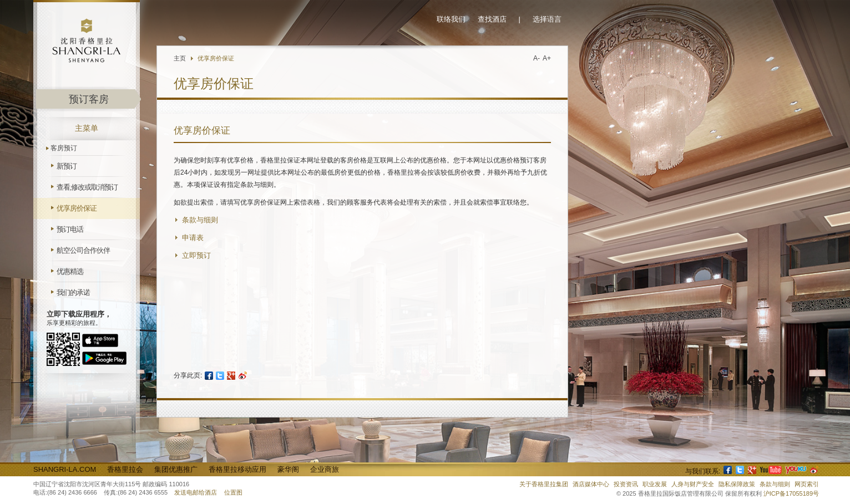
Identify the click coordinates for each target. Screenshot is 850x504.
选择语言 (547, 19)
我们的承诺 (73, 292)
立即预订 (196, 255)
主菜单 (87, 128)
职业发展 (655, 484)
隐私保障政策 (737, 484)
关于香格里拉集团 (544, 484)
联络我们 (451, 19)
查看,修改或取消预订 (87, 187)
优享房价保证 (77, 208)
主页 (180, 58)
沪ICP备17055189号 (791, 493)
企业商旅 (325, 469)
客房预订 (64, 148)
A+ (547, 58)
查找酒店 (492, 19)
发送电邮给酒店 (196, 492)
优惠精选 (70, 271)
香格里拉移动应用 (237, 469)
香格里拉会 (125, 469)
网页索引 (807, 484)
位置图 (233, 492)
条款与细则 (200, 220)
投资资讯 (626, 484)
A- (537, 58)
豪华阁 (288, 469)
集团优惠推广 (176, 469)
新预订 (67, 166)
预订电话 (70, 229)
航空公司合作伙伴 (83, 250)
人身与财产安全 (693, 484)
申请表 (193, 238)
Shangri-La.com (65, 469)
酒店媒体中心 (591, 484)
